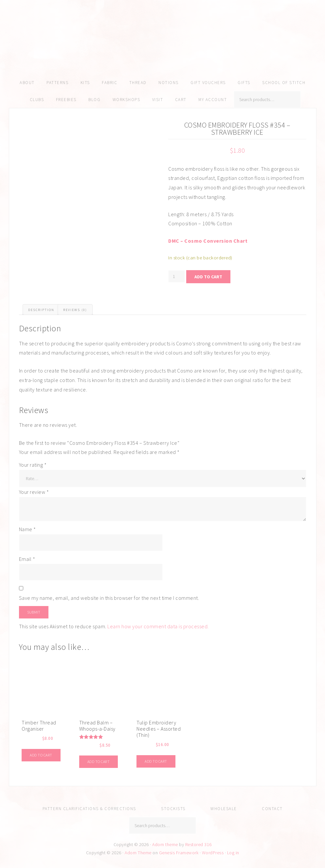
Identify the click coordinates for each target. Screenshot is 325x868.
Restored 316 (199, 844)
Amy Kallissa (163, 47)
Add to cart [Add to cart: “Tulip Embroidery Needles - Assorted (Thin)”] (156, 761)
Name (27, 529)
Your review (34, 492)
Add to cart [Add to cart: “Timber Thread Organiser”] (41, 755)
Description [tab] (41, 310)
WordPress (213, 853)
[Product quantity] (177, 276)
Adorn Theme (138, 853)
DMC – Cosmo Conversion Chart (208, 241)
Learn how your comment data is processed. (158, 626)
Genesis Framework (179, 853)
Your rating (33, 465)
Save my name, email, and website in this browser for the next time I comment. (109, 598)
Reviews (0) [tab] (75, 310)
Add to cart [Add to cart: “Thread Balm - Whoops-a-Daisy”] (99, 762)
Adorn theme (165, 844)
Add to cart (208, 277)
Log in (233, 853)
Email (27, 559)
